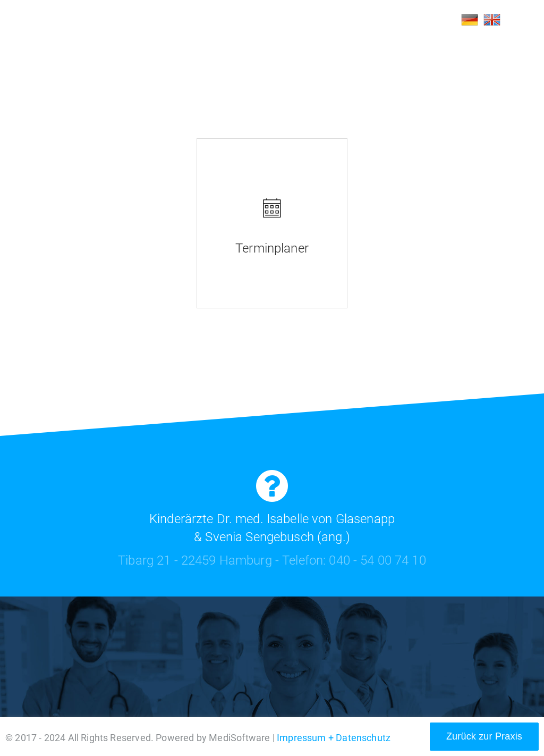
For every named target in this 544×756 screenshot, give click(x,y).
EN (492, 20)
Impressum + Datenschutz (334, 738)
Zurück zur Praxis (484, 736)
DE (470, 20)
